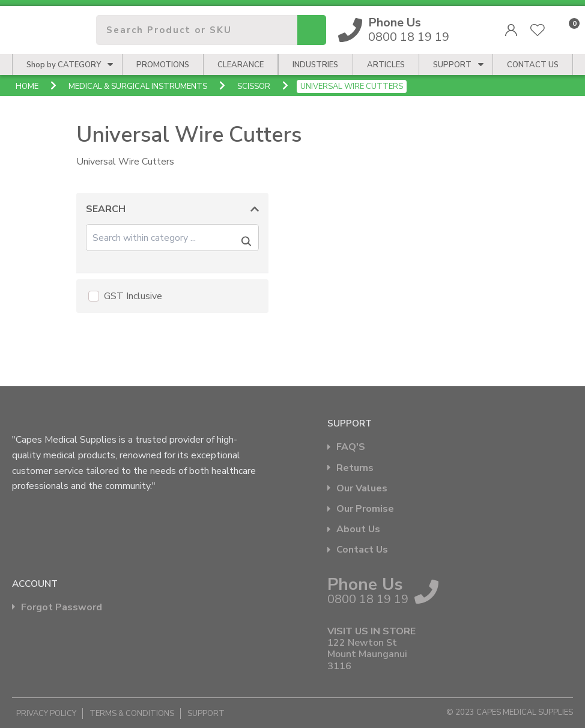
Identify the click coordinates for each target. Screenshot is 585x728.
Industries (315, 65)
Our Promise (365, 509)
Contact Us (362, 550)
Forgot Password (62, 608)
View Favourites (538, 30)
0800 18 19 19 (409, 30)
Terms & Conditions (132, 714)
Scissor (254, 86)
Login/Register (511, 30)
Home (27, 86)
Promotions (163, 65)
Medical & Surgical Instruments (138, 86)
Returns (355, 468)
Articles (386, 65)
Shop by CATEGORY (64, 65)
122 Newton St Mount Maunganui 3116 (367, 655)
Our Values (362, 489)
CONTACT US (533, 65)
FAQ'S (351, 447)
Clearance (241, 65)
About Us (358, 529)
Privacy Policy (46, 714)
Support (452, 65)
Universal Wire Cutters (352, 86)
